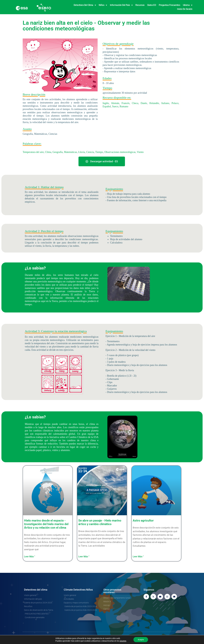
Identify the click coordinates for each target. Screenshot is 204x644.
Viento (140, 152)
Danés (144, 103)
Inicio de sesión (185, 9)
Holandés (154, 103)
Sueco (115, 106)
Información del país (121, 5)
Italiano (165, 103)
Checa (135, 103)
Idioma (188, 5)
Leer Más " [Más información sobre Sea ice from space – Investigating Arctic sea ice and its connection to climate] (30, 557)
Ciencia (90, 152)
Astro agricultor (143, 521)
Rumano (124, 106)
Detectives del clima (85, 5)
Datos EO (152, 5)
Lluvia (82, 152)
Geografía (58, 152)
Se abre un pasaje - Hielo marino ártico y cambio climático (100, 522)
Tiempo (99, 152)
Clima (48, 152)
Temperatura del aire (33, 152)
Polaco (175, 103)
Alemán (115, 103)
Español (107, 106)
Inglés (106, 103)
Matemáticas (71, 152)
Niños (103, 5)
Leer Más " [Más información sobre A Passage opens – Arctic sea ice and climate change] (84, 557)
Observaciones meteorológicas (120, 152)
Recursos (140, 5)
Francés (126, 103)
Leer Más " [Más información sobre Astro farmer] (138, 557)
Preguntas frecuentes (169, 5)
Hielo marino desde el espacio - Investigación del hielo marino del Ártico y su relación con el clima (46, 524)
